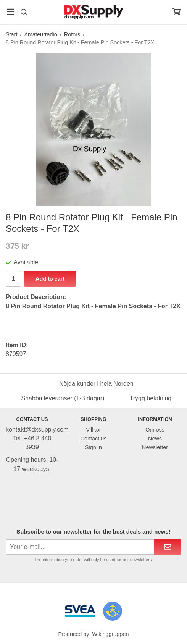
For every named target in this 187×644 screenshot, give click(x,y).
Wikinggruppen (110, 634)
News (155, 439)
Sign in (93, 447)
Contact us (94, 439)
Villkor (94, 430)
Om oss (155, 430)
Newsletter (155, 447)
